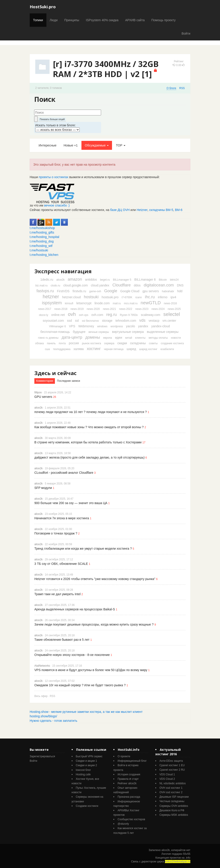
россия (74, 343)
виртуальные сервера (128, 332)
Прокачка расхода (129, 797)
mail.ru (117, 303)
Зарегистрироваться (42, 756)
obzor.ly (43, 315)
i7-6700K (127, 297)
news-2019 (77, 309)
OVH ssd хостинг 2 (171, 792)
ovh (72, 314)
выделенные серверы (163, 332)
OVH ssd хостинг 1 (171, 788)
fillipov (38, 392)
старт (135, 779)
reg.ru (111, 315)
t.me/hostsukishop (42, 228)
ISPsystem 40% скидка (102, 20)
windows (102, 326)
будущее (79, 332)
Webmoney (86, 326)
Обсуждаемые (97, 145)
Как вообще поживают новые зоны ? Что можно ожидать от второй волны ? (89, 427)
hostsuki (91, 297)
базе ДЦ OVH (120, 210)
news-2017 (45, 309)
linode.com (102, 303)
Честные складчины (172, 801)
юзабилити (167, 349)
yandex (143, 326)
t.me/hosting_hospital (44, 237)
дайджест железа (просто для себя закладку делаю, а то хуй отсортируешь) (89, 457)
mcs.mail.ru (131, 303)
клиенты (140, 338)
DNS (180, 285)
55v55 (187, 854)
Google (111, 291)
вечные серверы (99, 332)
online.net (58, 315)
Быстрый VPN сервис (89, 756)
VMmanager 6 (57, 326)
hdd (180, 291)
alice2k (60, 280)
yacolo (131, 326)
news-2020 (93, 309)
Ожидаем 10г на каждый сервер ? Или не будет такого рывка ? (80, 685)
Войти (186, 33)
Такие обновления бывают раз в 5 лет (62, 640)
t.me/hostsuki (39, 250)
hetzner (51, 297)
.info (188, 858)
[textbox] (68, 113)
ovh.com (97, 315)
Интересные (48, 145)
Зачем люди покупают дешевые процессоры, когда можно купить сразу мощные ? (94, 624)
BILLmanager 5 (122, 280)
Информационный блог (132, 761)
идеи (119, 338)
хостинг (94, 349)
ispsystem (52, 303)
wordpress (117, 326)
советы (153, 343)
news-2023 (142, 309)
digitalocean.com (159, 285)
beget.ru (105, 280)
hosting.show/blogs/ (43, 716)
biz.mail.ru (42, 286)
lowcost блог (83, 770)
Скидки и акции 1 (86, 761)
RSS (182, 88)
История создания (129, 774)
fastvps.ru (45, 291)
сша (47, 349)
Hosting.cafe (83, 774)
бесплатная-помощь (55, 332)
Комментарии (45, 381)
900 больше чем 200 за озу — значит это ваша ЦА (71, 503)
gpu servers (151, 291)
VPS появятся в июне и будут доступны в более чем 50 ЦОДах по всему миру (91, 670)
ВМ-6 (179, 210)
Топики (38, 20)
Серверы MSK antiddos (174, 815)
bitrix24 (174, 280)
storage (107, 321)
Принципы (72, 20)
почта (62, 343)
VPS (72, 326)
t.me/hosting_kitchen (44, 255)
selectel (172, 314)
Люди (54, 20)
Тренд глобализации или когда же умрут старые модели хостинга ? (83, 549)
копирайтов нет (181, 850)
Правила (123, 779)
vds (142, 320)
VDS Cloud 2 (167, 779)
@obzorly (123, 824)
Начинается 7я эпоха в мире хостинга (62, 518)
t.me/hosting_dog (42, 241)
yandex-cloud (161, 326)
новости (176, 338)
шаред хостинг (148, 349)
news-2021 (109, 309)
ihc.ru (150, 297)
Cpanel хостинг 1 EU (172, 765)
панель (51, 343)
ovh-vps (84, 315)
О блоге (171, 88)
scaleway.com (150, 315)
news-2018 (61, 309)
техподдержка (62, 349)
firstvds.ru (79, 291)
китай (129, 338)
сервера (109, 343)
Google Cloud (130, 291)
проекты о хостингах (54, 177)
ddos (137, 285)
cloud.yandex (100, 285)
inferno (163, 297)
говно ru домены (48, 338)
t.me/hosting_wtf (41, 246)
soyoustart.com (53, 321)
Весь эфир (41, 696)
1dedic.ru (47, 280)
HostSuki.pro (43, 7)
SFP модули (43, 488)
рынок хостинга (91, 343)
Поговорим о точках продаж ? (56, 533)
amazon (75, 279)
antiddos (91, 280)
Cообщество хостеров (131, 819)
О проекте (124, 756)
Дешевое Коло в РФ (172, 810)
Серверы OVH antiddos (174, 806)
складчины (138, 343)
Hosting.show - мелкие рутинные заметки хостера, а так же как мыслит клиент (86, 712)
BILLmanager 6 (145, 280)
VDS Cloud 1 (167, 774)
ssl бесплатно (90, 321)
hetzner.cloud (71, 297)
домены (93, 337)
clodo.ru (55, 286)
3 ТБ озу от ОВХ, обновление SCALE (61, 564)
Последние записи (69, 381)
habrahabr (168, 291)
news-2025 (174, 309)
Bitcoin (163, 280)
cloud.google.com (76, 285)
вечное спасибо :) (57, 205)
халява (79, 349)
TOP (120, 145)
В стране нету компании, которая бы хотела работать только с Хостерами (88, 442)
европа (108, 338)
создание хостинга (172, 343)
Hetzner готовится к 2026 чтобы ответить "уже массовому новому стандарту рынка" (95, 579)
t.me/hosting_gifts (42, 232)
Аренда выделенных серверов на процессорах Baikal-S (75, 609)
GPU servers (43, 397)
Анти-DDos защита (171, 761)
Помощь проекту (163, 20)
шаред (131, 349)
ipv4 (173, 297)
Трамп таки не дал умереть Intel (57, 594)
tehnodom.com (126, 321)
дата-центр (72, 337)
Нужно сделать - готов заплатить (53, 721)
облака (39, 343)
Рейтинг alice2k (127, 783)
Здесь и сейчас (55, 373)
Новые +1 (71, 145)
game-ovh (95, 291)
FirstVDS (63, 291)
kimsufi (69, 303)
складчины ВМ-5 (161, 210)
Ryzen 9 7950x (129, 315)
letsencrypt (84, 303)
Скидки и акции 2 (86, 765)
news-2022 (126, 309)
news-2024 (158, 309)
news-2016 (170, 303)
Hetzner (142, 210)
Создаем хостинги (87, 806)
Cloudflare (122, 285)
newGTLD (151, 303)
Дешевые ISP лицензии (174, 797)
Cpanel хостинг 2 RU (172, 770)
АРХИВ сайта (135, 20)
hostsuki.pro (110, 297)
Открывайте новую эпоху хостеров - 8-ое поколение (72, 655)
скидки (122, 343)
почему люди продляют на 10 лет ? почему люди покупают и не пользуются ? (91, 412)
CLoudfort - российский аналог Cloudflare (64, 473)
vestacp (154, 321)
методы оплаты (158, 338)
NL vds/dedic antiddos (173, 783)
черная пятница (114, 349)
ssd (69, 321)
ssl (77, 321)
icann (139, 297)
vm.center (169, 321)
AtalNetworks (42, 666)
